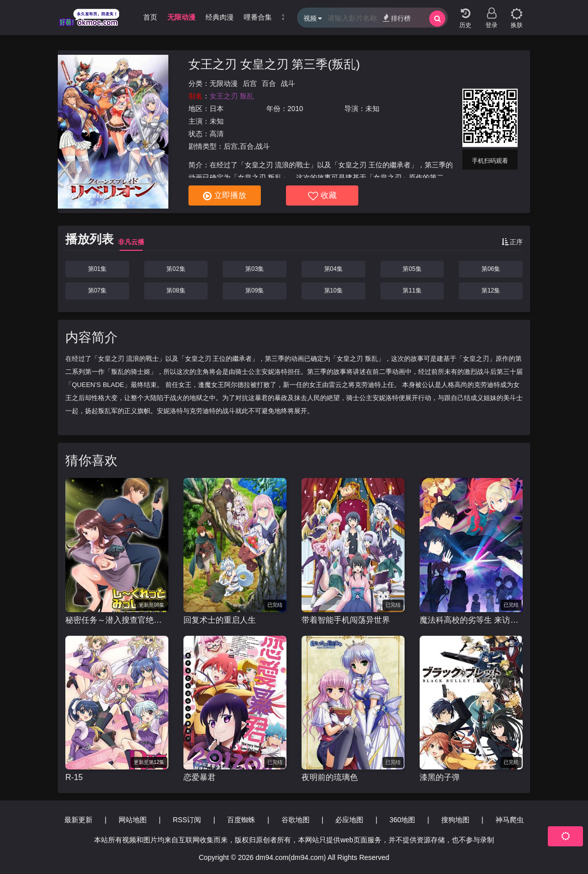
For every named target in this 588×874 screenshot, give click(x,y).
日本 (217, 109)
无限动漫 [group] (181, 17)
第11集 (412, 290)
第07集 (97, 290)
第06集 (491, 269)
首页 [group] (150, 17)
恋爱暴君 (200, 777)
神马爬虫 (510, 820)
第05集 (412, 269)
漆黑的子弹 (440, 777)
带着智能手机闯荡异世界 (346, 620)
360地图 (402, 820)
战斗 (288, 83)
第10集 (333, 290)
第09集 (255, 290)
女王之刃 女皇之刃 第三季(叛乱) (274, 64)
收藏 (322, 196)
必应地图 (349, 820)
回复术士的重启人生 (220, 620)
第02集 (176, 269)
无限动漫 (224, 83)
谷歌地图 (296, 820)
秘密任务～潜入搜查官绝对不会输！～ (117, 620)
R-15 (74, 777)
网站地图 (133, 820)
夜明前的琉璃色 (330, 777)
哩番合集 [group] (258, 17)
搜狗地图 (455, 820)
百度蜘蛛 (241, 820)
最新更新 (78, 820)
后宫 (250, 83)
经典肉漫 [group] (220, 17)
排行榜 (397, 18)
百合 (269, 83)
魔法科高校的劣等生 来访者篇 (471, 620)
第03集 (255, 269)
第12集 (491, 290)
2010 (295, 109)
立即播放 (225, 196)
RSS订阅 (187, 820)
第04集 (333, 269)
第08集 (176, 290)
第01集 (97, 269)
